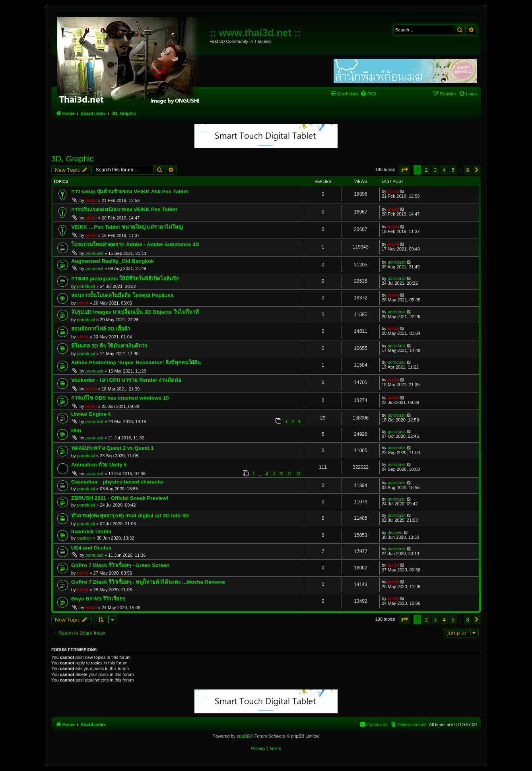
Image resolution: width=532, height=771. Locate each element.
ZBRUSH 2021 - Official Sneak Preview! (120, 498)
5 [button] (453, 170)
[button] (404, 170)
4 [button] (444, 170)
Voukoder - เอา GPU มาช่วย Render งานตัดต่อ (126, 380)
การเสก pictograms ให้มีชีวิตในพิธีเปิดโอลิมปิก (125, 279)
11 (289, 474)
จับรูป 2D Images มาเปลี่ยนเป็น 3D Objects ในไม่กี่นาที (135, 312)
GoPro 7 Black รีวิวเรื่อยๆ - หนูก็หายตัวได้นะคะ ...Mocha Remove (148, 582)
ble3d (91, 200)
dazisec (84, 538)
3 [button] (435, 170)
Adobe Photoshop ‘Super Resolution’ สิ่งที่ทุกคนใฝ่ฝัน (136, 362)
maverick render (91, 531)
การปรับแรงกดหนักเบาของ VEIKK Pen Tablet (124, 209)
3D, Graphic (73, 159)
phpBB (243, 736)
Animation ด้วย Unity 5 (99, 465)
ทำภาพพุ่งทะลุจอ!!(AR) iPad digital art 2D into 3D (130, 516)
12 (298, 474)
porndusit (94, 253)
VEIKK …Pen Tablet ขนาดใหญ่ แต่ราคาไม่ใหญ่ (127, 227)
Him (76, 430)
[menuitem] (368, 94)
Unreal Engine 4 (91, 414)
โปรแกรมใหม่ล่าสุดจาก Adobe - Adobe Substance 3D (135, 244)
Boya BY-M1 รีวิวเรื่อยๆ (98, 599)
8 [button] (468, 170)
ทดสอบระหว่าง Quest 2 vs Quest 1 (112, 448)
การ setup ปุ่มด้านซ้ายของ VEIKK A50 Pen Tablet (130, 191)
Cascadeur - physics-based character (118, 482)
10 (281, 474)
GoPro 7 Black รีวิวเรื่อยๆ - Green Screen (120, 565)
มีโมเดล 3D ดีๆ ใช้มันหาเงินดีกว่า (109, 346)
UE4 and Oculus (91, 548)
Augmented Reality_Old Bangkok (113, 261)
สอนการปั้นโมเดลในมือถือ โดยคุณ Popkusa (122, 295)
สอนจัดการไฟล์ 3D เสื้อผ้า (101, 329)
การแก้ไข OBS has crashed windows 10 (120, 398)
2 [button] (426, 170)
